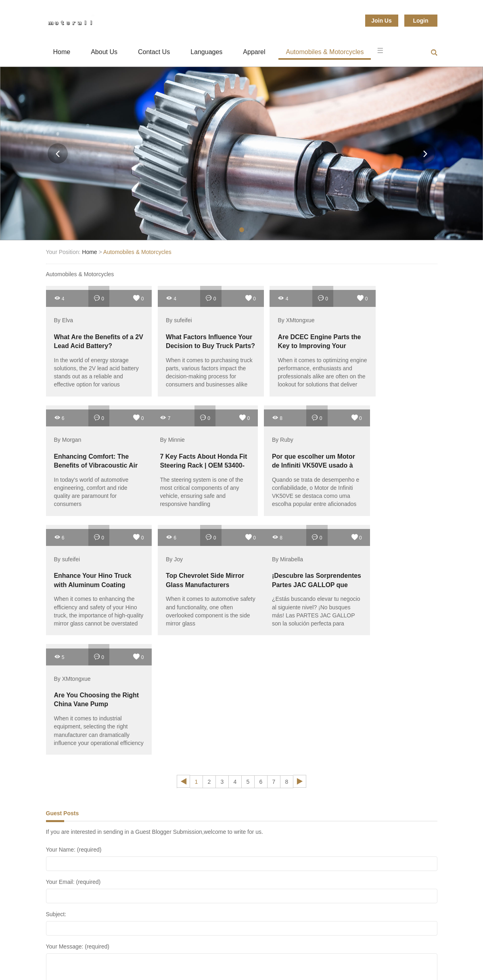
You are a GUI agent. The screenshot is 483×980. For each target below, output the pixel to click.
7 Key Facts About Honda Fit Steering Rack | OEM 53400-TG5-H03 (91, 460)
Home (62, 52)
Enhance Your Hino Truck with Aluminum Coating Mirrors (285, 460)
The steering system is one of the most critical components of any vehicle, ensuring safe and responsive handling (91, 487)
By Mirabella (70, 552)
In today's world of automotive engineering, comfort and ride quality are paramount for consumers (389, 369)
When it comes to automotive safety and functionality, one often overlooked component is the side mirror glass (390, 487)
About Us (104, 52)
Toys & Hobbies (313, 959)
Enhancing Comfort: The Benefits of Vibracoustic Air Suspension (389, 343)
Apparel (254, 52)
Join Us (382, 21)
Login (420, 21)
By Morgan (365, 318)
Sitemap (363, 959)
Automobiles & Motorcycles (325, 52)
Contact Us (154, 52)
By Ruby (164, 435)
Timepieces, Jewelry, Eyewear (236, 959)
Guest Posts (63, 686)
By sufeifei (166, 318)
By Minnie (66, 435)
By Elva (64, 318)
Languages (206, 52)
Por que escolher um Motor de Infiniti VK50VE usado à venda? (190, 460)
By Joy (360, 435)
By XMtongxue (271, 318)
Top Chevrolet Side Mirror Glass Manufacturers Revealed (389, 460)
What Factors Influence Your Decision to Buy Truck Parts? (188, 343)
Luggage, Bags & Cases (218, 950)
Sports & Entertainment (371, 950)
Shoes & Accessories (295, 950)
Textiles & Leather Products (143, 959)
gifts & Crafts (151, 950)
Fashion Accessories (89, 950)
